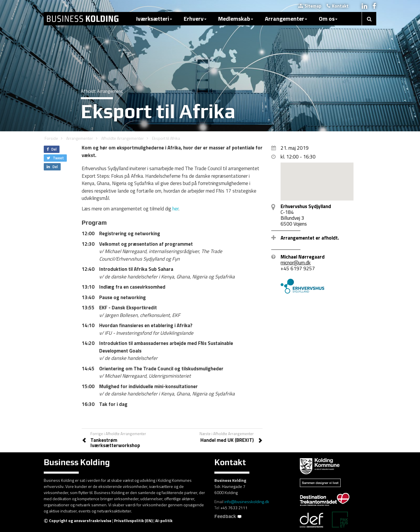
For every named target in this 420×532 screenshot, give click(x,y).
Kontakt (338, 6)
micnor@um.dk (296, 263)
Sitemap (310, 6)
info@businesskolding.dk (247, 502)
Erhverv (195, 19)
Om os (328, 19)
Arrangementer (286, 19)
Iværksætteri (154, 19)
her (175, 209)
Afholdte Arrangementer (123, 138)
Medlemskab (236, 19)
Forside (51, 138)
